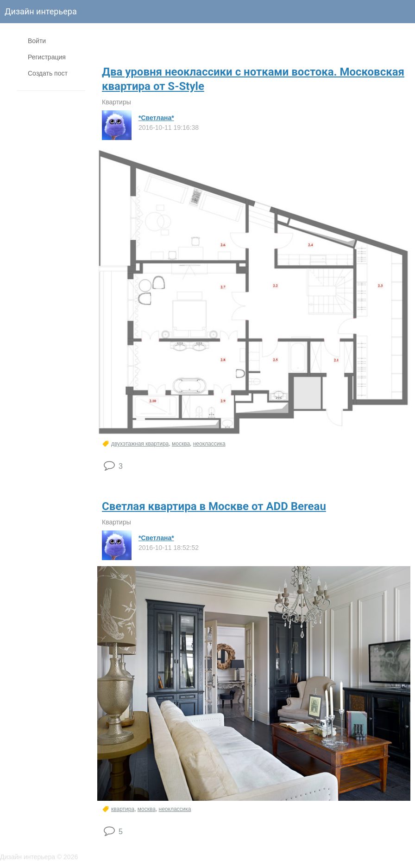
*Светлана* (156, 118)
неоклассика (209, 444)
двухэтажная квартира (140, 444)
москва (181, 444)
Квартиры (116, 102)
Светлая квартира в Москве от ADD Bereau (214, 506)
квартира (123, 809)
